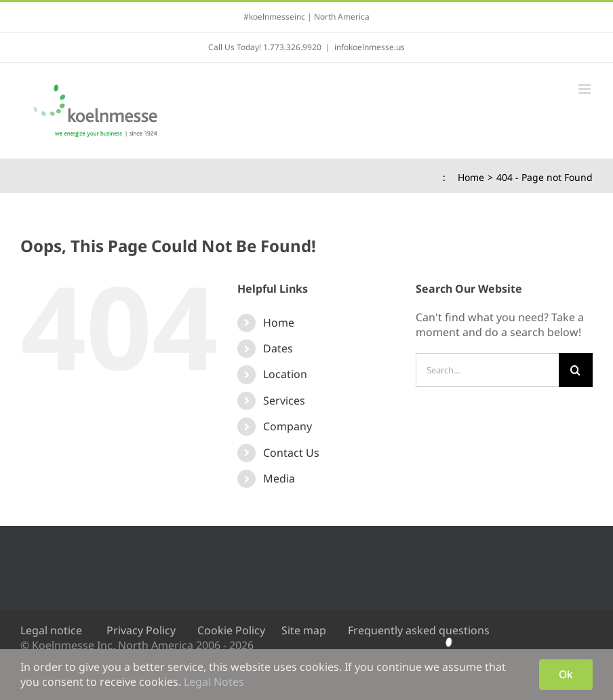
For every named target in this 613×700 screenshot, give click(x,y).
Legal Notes (214, 682)
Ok (566, 674)
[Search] (576, 370)
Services (284, 400)
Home (279, 323)
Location (285, 374)
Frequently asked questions (419, 630)
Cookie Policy (231, 630)
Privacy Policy (141, 630)
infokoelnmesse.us (370, 47)
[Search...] (487, 370)
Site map (304, 630)
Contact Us (291, 453)
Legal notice (51, 630)
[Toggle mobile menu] (586, 89)
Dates (278, 348)
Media (279, 478)
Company (288, 426)
